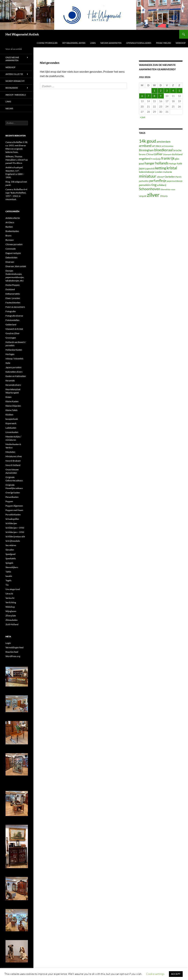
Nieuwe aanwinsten (111, 43)
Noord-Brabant (13, 461)
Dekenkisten (11, 257)
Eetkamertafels (13, 294)
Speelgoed (10, 554)
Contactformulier (47, 43)
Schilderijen (11, 523)
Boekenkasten (12, 231)
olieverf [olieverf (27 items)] (160, 177)
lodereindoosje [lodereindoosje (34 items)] (147, 172)
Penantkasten (12, 497)
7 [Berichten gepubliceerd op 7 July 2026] (148, 96)
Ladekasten (11, 428)
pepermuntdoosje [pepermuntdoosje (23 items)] (175, 181)
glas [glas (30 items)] (177, 159)
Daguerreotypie (13, 253)
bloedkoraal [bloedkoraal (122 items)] (163, 150)
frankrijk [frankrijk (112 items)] (168, 158)
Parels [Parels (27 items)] (178, 177)
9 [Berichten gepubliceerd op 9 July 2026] (161, 96)
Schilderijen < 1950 (15, 532)
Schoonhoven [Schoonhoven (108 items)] (150, 189)
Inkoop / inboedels (16, 95)
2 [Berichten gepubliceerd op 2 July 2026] (161, 91)
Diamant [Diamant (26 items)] (167, 154)
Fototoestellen (12, 320)
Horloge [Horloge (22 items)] (173, 164)
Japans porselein (13, 367)
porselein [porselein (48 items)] (145, 185)
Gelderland (11, 325)
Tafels (8, 572)
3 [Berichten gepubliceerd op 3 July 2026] (167, 91)
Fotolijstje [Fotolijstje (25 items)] (156, 159)
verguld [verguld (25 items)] (143, 196)
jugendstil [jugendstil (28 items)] (150, 169)
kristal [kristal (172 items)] (172, 168)
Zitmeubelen (12, 620)
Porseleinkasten (13, 515)
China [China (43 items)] (150, 154)
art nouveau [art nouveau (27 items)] (168, 146)
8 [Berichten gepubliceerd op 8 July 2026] (154, 96)
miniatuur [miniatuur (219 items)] (148, 176)
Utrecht (9, 594)
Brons (8, 236)
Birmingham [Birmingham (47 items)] (146, 150)
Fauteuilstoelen (13, 303)
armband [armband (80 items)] (145, 146)
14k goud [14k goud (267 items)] (148, 141)
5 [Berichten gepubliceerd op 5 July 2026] (179, 91)
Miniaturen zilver (14, 456)
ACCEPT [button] (176, 974)
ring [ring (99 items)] (154, 185)
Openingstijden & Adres (139, 43)
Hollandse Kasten (14, 350)
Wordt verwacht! (15, 81)
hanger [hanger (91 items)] (150, 163)
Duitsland (10, 289)
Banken (9, 227)
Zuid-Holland (12, 624)
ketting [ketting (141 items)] (161, 168)
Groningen (11, 338)
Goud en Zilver (13, 333)
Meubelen (10, 452)
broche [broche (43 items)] (177, 150)
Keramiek (10, 381)
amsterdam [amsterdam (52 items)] (163, 142)
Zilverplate (11, 616)
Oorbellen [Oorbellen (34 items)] (170, 177)
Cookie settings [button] (155, 974)
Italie (8, 363)
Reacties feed (12, 652)
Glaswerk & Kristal (14, 329)
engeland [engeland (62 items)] (145, 158)
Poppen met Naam (14, 510)
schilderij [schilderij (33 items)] (162, 185)
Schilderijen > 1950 (15, 528)
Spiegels (9, 563)
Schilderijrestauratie (15, 537)
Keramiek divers (13, 385)
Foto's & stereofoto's (15, 307)
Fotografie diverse (14, 316)
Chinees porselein (14, 244)
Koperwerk (11, 423)
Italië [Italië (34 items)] (179, 163)
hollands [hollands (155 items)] (162, 163)
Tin (7, 585)
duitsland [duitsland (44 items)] (177, 154)
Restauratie (12, 88)
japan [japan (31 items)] (142, 168)
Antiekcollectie (14, 74)
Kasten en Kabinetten (16, 376)
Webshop (181, 43)
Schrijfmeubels (13, 541)
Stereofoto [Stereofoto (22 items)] (166, 189)
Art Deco (10, 222)
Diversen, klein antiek (16, 266)
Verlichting (11, 602)
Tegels (8, 580)
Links (93, 43)
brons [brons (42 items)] (142, 154)
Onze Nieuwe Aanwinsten (12, 59)
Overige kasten (13, 493)
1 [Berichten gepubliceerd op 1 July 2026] (154, 91)
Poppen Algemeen (14, 506)
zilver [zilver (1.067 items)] (153, 195)
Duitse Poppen (13, 285)
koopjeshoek (12, 419)
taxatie (9, 576)
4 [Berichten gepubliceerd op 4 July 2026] (173, 91)
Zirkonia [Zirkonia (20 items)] (164, 196)
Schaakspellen (12, 519)
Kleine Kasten (12, 401)
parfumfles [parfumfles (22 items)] (144, 181)
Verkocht (10, 598)
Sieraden (10, 550)
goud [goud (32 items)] (142, 163)
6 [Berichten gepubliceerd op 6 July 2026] (142, 96)
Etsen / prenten (13, 298)
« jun (143, 117)
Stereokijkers (12, 567)
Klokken (9, 415)
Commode (11, 249)
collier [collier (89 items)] (158, 154)
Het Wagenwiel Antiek (22, 34)
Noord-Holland (13, 465)
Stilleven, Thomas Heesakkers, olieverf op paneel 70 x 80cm (17, 160)
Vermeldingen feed (15, 647)
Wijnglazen (11, 611)
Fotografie (11, 311)
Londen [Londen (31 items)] (159, 172)
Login (8, 643)
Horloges (10, 354)
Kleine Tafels (11, 410)
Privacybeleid (163, 43)
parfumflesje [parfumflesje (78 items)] (158, 181)
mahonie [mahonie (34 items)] (168, 172)
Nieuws (9, 108)
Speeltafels (11, 558)
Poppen (9, 501)
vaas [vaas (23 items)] (173, 189)
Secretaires (11, 545)
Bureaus (10, 240)
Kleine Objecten (13, 406)
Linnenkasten (12, 432)
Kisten (9, 397)
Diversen (10, 262)
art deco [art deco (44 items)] (157, 146)
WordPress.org (13, 656)
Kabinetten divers (14, 372)
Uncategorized (13, 589)
